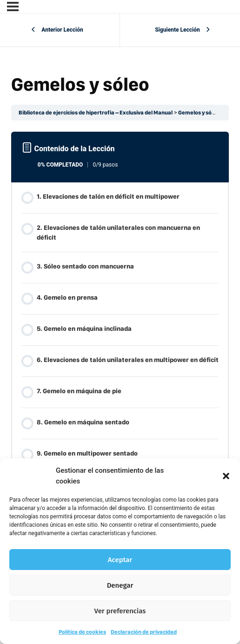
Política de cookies (82, 632)
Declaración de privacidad (144, 632)
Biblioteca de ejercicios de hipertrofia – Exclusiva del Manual (96, 113)
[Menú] (13, 7)
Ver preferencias (120, 611)
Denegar (120, 585)
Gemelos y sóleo (199, 113)
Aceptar (120, 560)
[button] (226, 476)
